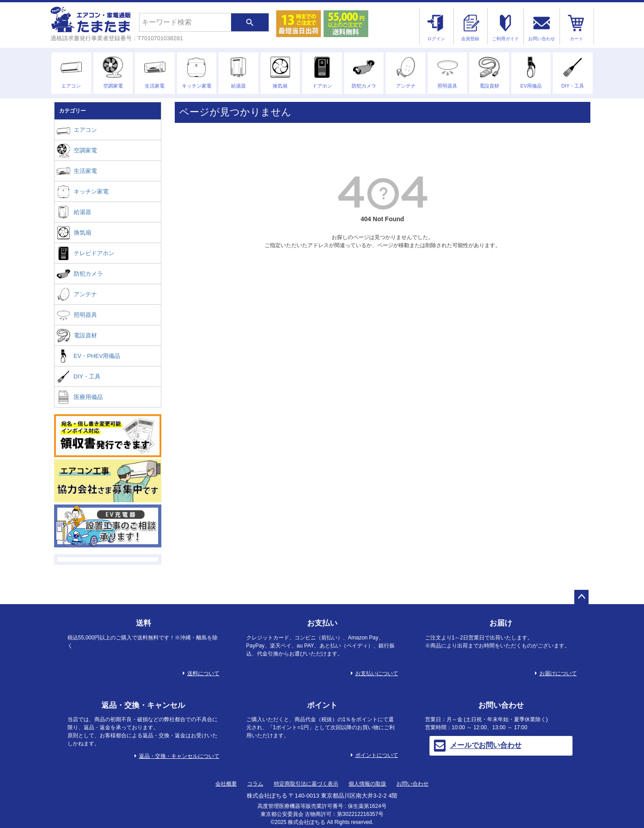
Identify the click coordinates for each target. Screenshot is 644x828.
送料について (203, 673)
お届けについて (558, 673)
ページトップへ (581, 597)
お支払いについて (377, 673)
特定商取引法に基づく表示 (306, 784)
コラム (255, 784)
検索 (250, 22)
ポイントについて (377, 755)
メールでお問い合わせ (478, 746)
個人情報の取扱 (367, 784)
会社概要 (226, 784)
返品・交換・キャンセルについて (179, 756)
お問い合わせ (412, 784)
